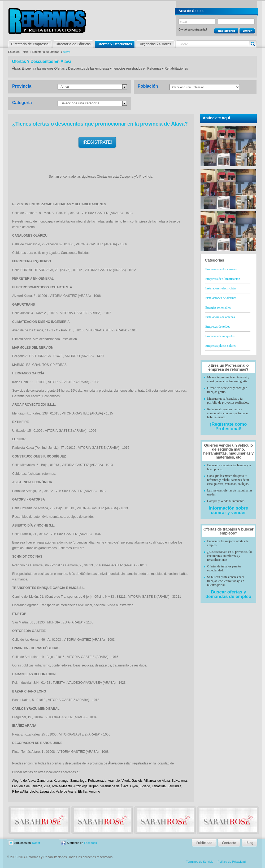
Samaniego (78, 781)
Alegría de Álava (24, 781)
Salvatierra (179, 781)
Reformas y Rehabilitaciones (47, 21)
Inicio (25, 52)
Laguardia (47, 792)
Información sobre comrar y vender (228, 510)
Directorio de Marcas (73, 44)
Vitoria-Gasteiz (132, 781)
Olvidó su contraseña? (193, 30)
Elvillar (83, 792)
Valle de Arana (66, 792)
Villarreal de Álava (157, 781)
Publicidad (204, 843)
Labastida (159, 786)
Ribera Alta (20, 792)
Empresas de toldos (218, 327)
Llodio (34, 792)
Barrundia (174, 786)
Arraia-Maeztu (62, 786)
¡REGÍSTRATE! (97, 142)
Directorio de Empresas (30, 44)
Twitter (36, 843)
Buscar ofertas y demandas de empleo (229, 594)
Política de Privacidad (232, 862)
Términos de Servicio (200, 862)
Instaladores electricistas (221, 288)
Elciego (145, 786)
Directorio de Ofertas (46, 52)
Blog (249, 843)
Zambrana (45, 781)
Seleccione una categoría (80, 103)
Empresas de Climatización (223, 279)
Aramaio (114, 781)
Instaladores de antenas (220, 317)
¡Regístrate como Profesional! (229, 426)
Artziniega (80, 786)
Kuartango (61, 781)
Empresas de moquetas (220, 336)
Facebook (90, 843)
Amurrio (94, 792)
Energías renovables (218, 307)
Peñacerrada (97, 781)
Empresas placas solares (221, 346)
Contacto (229, 843)
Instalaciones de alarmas (221, 298)
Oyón (134, 786)
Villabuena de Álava (114, 786)
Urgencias (155, 44)
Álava (65, 87)
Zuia (47, 786)
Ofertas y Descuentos (115, 44)
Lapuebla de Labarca (27, 786)
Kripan (94, 786)
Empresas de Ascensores (221, 269)
